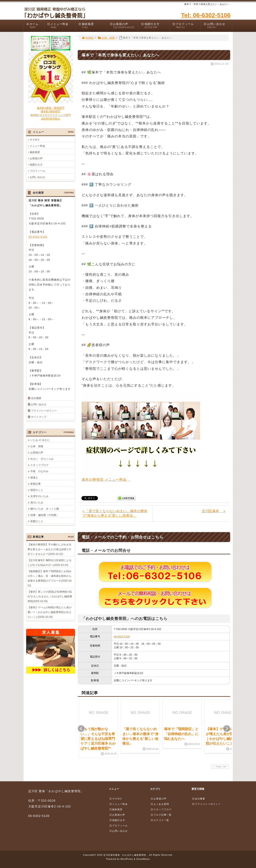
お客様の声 (124, 26)
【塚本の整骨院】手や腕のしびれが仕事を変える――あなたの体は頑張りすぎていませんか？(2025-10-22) (50, 549)
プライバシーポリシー (44, 411)
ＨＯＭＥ (35, 140)
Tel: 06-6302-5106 (206, 15)
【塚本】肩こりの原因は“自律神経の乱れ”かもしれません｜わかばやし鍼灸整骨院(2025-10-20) (50, 596)
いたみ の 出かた (40, 440)
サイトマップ (39, 417)
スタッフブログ (39, 465)
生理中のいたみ (39, 496)
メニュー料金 (61, 26)
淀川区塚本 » (213, 511)
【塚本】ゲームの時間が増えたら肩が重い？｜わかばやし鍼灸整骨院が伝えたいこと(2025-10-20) (50, 612)
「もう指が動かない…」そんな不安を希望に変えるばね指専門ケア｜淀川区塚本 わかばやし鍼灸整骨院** (98, 739)
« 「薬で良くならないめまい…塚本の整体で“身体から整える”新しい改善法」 (115, 513)
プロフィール (187, 26)
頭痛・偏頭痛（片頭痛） (45, 515)
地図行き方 (155, 26)
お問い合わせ (218, 26)
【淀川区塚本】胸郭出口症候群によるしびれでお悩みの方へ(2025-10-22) (50, 563)
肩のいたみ (37, 502)
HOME (88, 38)
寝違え (34, 478)
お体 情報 (106, 38)
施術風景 (93, 26)
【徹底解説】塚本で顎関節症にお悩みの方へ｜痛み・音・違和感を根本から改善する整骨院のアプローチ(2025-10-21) (50, 578)
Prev (81, 729)
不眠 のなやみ (39, 471)
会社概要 (36, 398)
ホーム (35, 26)
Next (227, 729)
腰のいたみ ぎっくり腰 (45, 509)
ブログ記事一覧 (161, 815)
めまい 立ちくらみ (42, 459)
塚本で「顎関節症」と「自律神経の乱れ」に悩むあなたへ (181, 734)
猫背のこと (37, 490)
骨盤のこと (37, 521)
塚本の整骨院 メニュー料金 (106, 480)
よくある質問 (160, 804)
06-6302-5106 (122, 637)
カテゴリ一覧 (160, 820)
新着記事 (36, 484)
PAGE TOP (219, 767)
